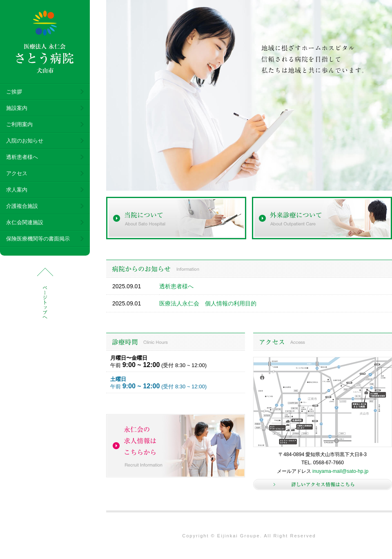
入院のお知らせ (25, 141)
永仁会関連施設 (25, 222)
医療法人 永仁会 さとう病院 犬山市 (45, 42)
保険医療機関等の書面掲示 (38, 239)
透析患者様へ (22, 157)
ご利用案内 (19, 124)
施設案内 (17, 108)
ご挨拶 (14, 92)
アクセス (17, 173)
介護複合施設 (22, 206)
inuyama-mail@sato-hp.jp (340, 471)
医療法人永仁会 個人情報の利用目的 (208, 303)
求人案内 (17, 190)
